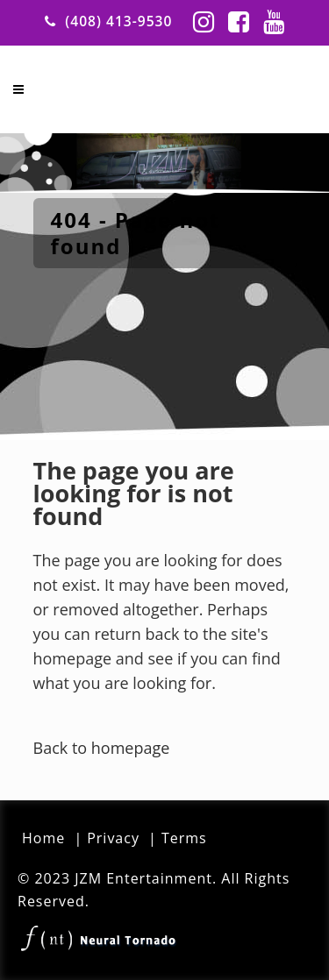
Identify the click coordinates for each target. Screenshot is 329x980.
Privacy (113, 838)
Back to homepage (102, 748)
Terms (184, 838)
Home (43, 838)
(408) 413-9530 (118, 21)
